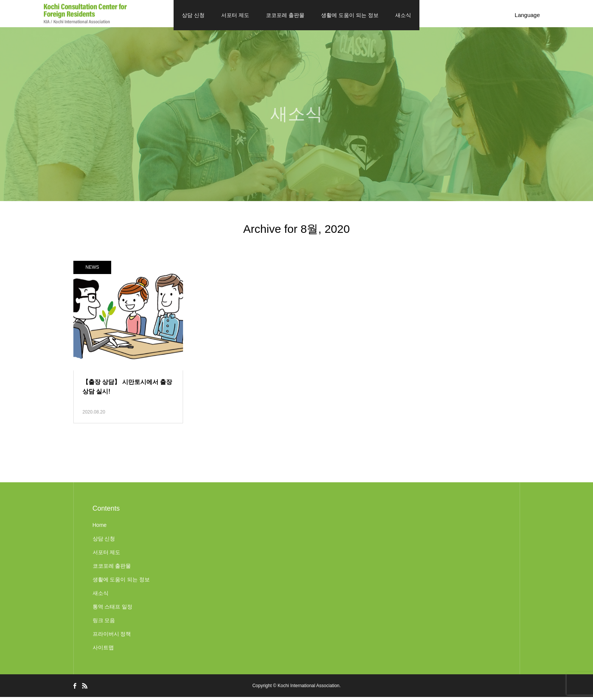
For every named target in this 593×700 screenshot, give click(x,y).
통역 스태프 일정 (113, 610)
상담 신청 (193, 15)
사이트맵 (103, 650)
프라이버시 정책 (112, 637)
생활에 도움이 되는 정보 (350, 15)
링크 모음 (104, 623)
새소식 (403, 15)
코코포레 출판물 (285, 15)
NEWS (92, 270)
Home (100, 528)
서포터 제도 (235, 15)
